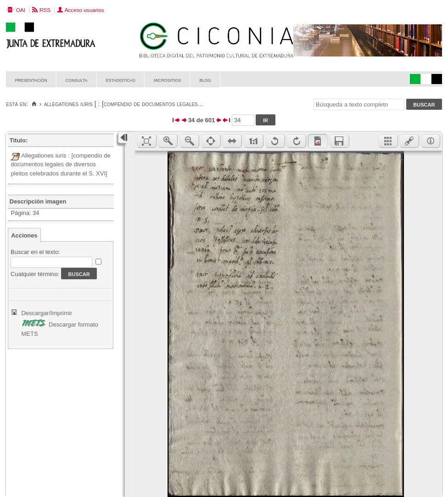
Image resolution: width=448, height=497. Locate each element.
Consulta (77, 80)
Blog (205, 80)
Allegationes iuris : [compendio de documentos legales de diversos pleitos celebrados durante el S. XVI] (60, 164)
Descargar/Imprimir (47, 313)
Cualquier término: (35, 274)
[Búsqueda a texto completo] (359, 104)
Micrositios (168, 80)
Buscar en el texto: (35, 252)
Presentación (31, 80)
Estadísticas (121, 80)
